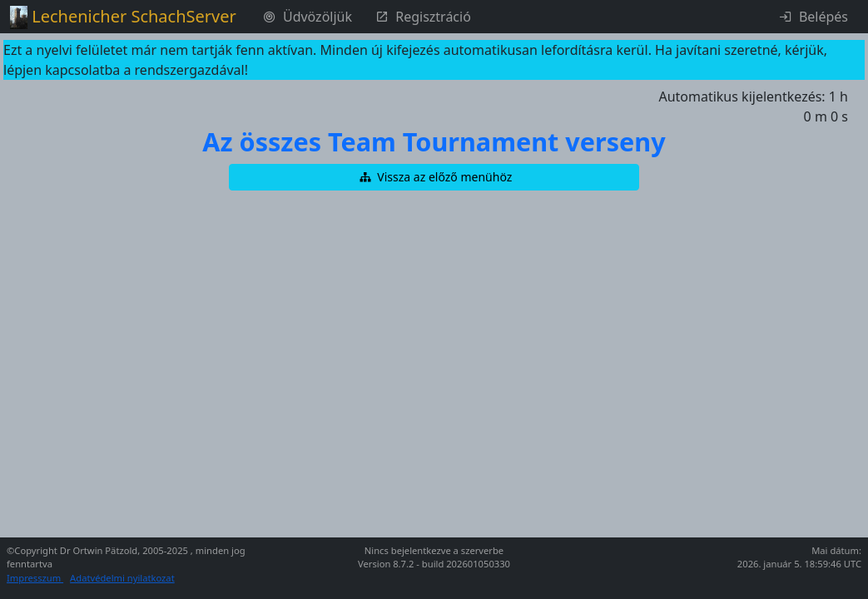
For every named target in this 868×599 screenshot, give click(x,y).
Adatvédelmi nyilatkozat (122, 578)
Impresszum (35, 578)
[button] (434, 177)
